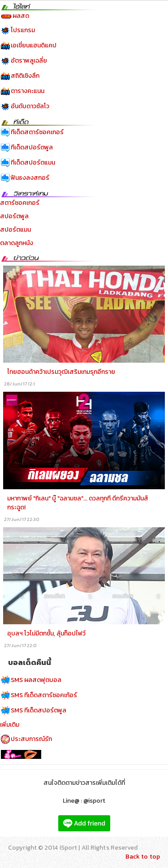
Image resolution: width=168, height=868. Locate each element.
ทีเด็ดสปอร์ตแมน (33, 163)
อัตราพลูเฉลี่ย (29, 61)
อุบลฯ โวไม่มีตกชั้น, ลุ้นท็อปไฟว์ (46, 633)
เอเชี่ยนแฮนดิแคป (34, 45)
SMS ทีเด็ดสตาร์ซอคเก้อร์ (44, 695)
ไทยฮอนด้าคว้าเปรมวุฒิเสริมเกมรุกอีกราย (61, 372)
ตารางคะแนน (28, 91)
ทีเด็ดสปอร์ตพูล (32, 147)
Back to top (143, 857)
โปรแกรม (23, 30)
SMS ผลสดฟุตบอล (36, 680)
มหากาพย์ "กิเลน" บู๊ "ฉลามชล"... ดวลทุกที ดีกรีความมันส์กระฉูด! (78, 503)
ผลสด (21, 16)
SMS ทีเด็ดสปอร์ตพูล (39, 710)
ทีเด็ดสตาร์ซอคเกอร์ (37, 132)
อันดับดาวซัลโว (30, 106)
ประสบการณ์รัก (31, 739)
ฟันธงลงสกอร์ (30, 178)
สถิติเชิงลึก (25, 76)
